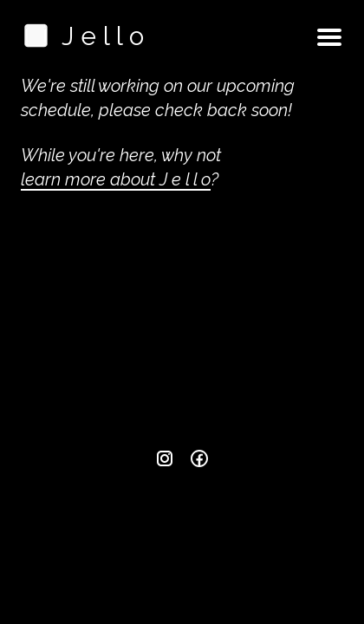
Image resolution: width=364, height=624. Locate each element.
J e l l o (82, 36)
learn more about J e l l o (116, 179)
